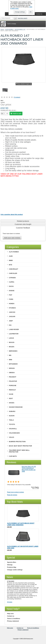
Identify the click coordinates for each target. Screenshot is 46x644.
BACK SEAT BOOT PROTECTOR (20, 446)
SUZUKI (12, 416)
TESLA (11, 420)
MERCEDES (13, 351)
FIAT (11, 295)
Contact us (11, 616)
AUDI (11, 256)
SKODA (12, 403)
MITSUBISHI (13, 364)
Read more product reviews (16, 492)
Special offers (12, 562)
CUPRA (12, 282)
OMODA (12, 373)
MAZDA (12, 347)
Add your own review (12, 238)
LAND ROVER (14, 329)
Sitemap (10, 565)
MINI (10, 360)
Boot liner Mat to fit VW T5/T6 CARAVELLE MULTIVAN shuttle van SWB (29, 469)
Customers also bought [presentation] (23, 224)
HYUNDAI (12, 308)
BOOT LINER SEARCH (23, 18)
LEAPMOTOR (14, 334)
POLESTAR (13, 381)
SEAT (11, 398)
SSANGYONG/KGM (16, 407)
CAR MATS (13, 456)
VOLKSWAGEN (14, 433)
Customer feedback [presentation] (23, 228)
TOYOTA (12, 424)
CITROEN (12, 278)
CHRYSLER (13, 273)
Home (2, 29)
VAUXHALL (13, 429)
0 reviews (17, 97)
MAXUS (12, 342)
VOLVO (11, 437)
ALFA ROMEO (9, 29)
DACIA (11, 286)
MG (10, 355)
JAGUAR (12, 316)
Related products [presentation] (23, 221)
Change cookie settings (15, 570)
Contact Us (39, 14)
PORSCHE (13, 386)
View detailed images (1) (24, 84)
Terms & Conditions (14, 619)
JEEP (11, 321)
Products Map (12, 567)
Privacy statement (13, 621)
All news (10, 602)
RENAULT (12, 390)
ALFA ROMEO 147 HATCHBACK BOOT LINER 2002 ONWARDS (21, 524)
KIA (10, 325)
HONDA (12, 304)
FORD (11, 299)
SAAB (11, 394)
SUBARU (12, 411)
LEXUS (11, 338)
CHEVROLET (14, 269)
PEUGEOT (13, 377)
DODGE (12, 291)
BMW (11, 260)
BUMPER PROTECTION (17, 442)
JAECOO (12, 312)
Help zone (10, 614)
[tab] (23, 221)
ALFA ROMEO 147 (20, 29)
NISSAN (12, 368)
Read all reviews (12, 495)
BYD (10, 265)
